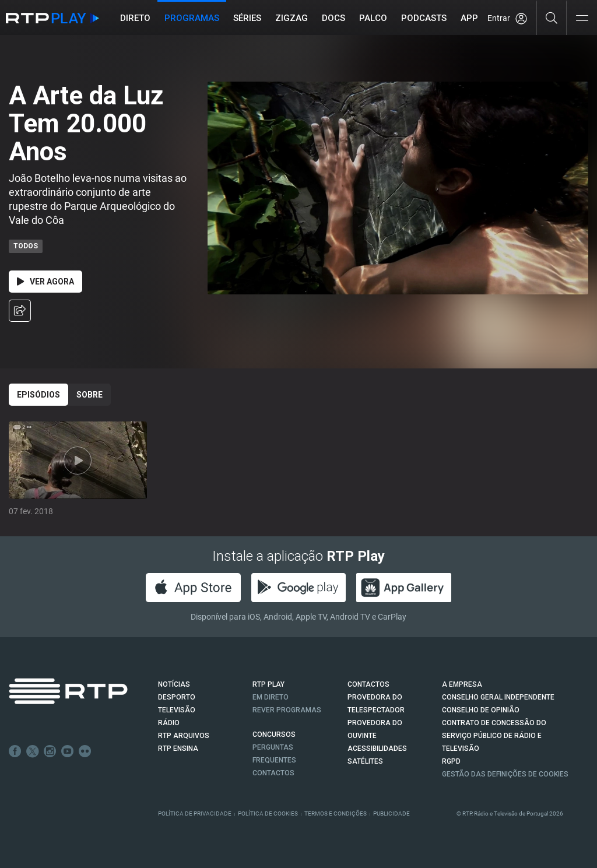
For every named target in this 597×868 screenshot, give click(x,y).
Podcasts (424, 18)
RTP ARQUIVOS (184, 736)
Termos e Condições (336, 813)
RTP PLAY (268, 684)
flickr (85, 751)
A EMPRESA (462, 684)
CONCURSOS (274, 735)
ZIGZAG (292, 18)
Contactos (273, 773)
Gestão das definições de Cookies (505, 774)
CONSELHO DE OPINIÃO (481, 710)
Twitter (33, 751)
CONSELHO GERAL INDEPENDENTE (498, 697)
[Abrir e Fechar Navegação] (582, 19)
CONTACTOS (368, 684)
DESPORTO (177, 697)
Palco (374, 18)
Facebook (15, 751)
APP (470, 18)
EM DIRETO (271, 697)
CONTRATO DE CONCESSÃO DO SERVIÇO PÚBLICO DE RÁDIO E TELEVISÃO (494, 736)
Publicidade (391, 813)
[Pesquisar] (552, 17)
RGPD (451, 761)
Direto (136, 18)
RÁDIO (169, 723)
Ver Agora (45, 282)
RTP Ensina (178, 748)
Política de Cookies (268, 813)
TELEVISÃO (177, 710)
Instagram (50, 751)
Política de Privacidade (195, 813)
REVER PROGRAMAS (287, 710)
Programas (192, 18)
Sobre (89, 395)
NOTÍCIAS (174, 684)
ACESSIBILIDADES (377, 748)
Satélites (365, 761)
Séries (248, 18)
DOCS (334, 18)
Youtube (68, 751)
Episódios (38, 395)
